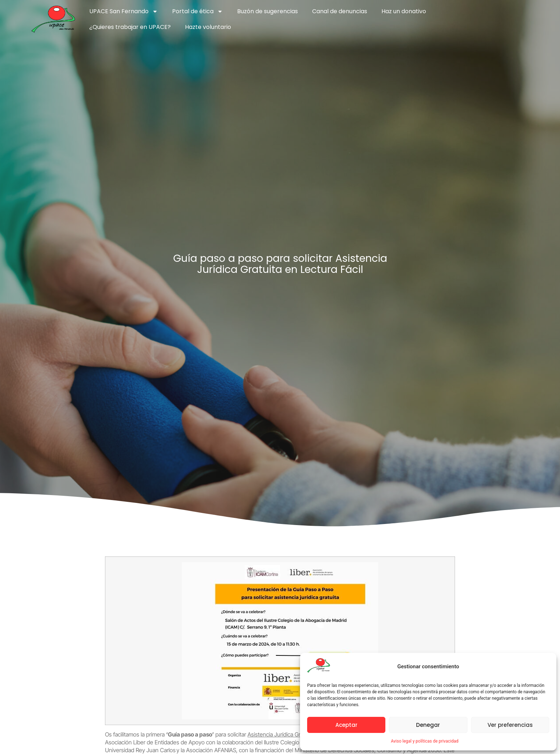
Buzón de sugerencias (267, 11)
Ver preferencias (510, 725)
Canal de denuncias (340, 11)
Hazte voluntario (208, 27)
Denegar (428, 725)
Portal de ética (197, 11)
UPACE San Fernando (124, 11)
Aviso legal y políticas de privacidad (424, 741)
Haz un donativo (404, 11)
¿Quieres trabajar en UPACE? (130, 27)
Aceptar (346, 725)
